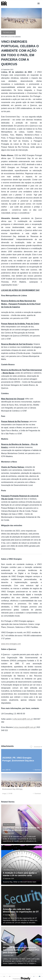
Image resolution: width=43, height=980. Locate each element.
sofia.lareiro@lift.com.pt (23, 719)
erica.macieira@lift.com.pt (25, 727)
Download (37, 770)
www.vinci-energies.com (11, 644)
